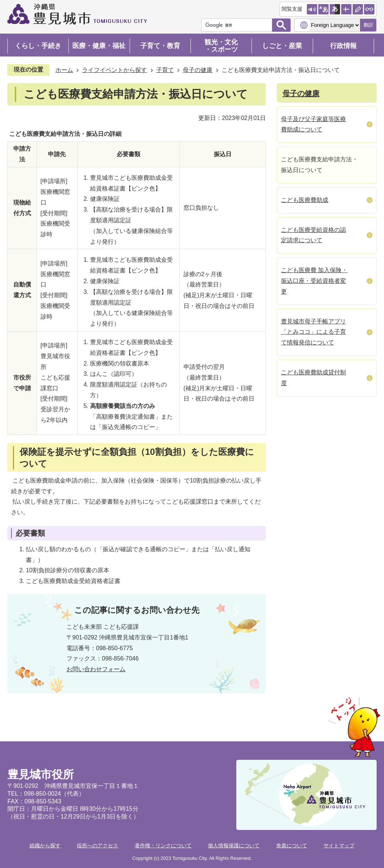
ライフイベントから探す (114, 70)
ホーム (64, 70)
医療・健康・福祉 (99, 46)
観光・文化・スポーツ (221, 46)
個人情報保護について (234, 845)
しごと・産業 (282, 46)
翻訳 (368, 25)
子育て (165, 70)
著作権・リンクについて (163, 845)
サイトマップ (339, 845)
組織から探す (45, 845)
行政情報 (343, 46)
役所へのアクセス (97, 845)
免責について (292, 845)
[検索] (239, 25)
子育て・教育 (160, 46)
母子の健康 (198, 70)
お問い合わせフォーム (96, 669)
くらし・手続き (38, 46)
